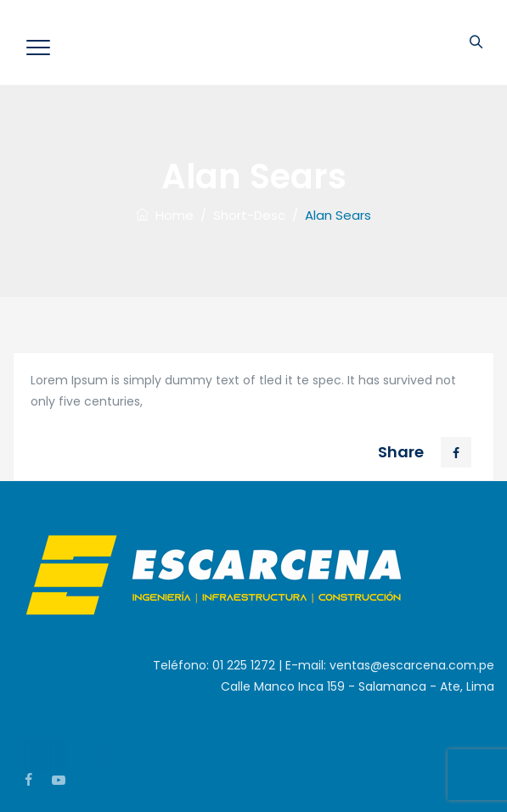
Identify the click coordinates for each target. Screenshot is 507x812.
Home (165, 215)
